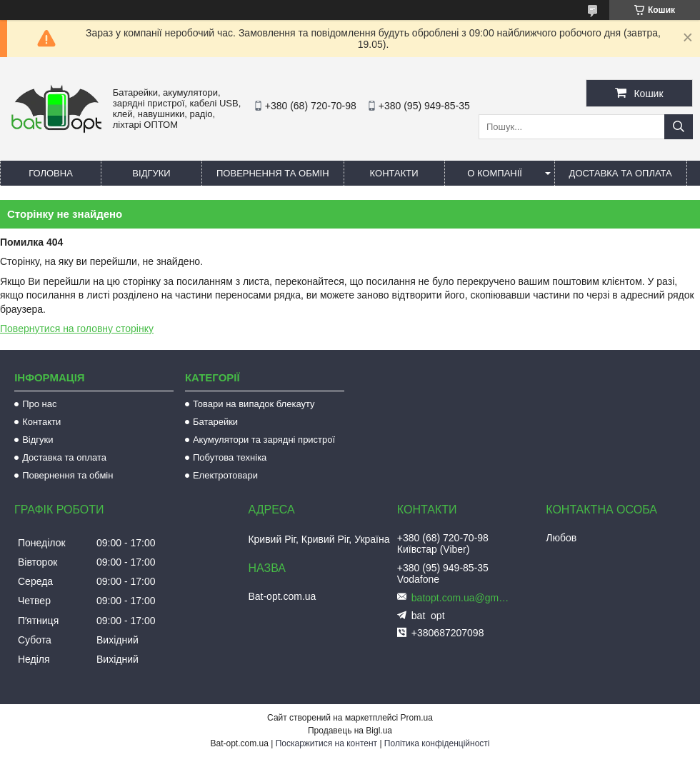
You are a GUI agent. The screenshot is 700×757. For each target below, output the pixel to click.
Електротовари (225, 475)
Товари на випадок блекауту (254, 404)
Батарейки (215, 422)
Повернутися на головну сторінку (77, 329)
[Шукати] (679, 127)
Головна (51, 173)
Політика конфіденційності (437, 743)
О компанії (495, 173)
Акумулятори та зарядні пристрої (264, 440)
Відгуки (151, 173)
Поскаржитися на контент (326, 743)
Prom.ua (417, 718)
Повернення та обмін (273, 173)
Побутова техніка (230, 457)
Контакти (394, 173)
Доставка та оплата (621, 173)
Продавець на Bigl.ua (350, 731)
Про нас (39, 404)
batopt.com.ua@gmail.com (461, 598)
